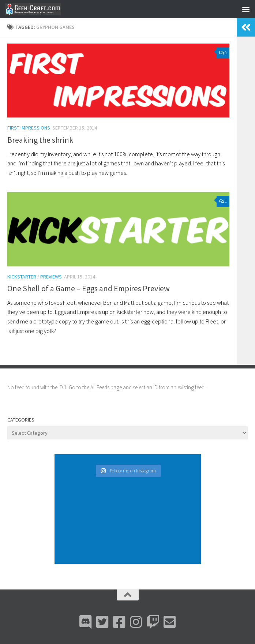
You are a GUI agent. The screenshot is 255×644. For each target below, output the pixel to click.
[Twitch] (153, 622)
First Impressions (29, 128)
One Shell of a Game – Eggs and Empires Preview (89, 288)
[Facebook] (119, 622)
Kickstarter (22, 277)
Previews (51, 277)
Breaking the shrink (40, 140)
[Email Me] (170, 622)
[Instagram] (136, 622)
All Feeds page (106, 387)
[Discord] (86, 622)
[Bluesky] (102, 622)
